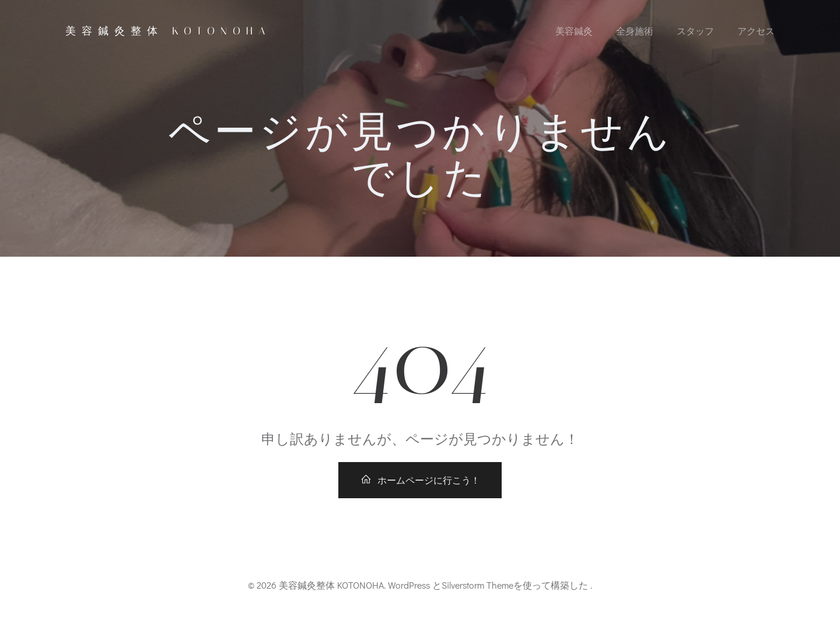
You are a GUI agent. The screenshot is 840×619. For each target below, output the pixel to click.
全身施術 (635, 31)
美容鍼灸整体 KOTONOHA (168, 31)
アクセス (756, 31)
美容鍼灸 (574, 31)
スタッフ (695, 31)
